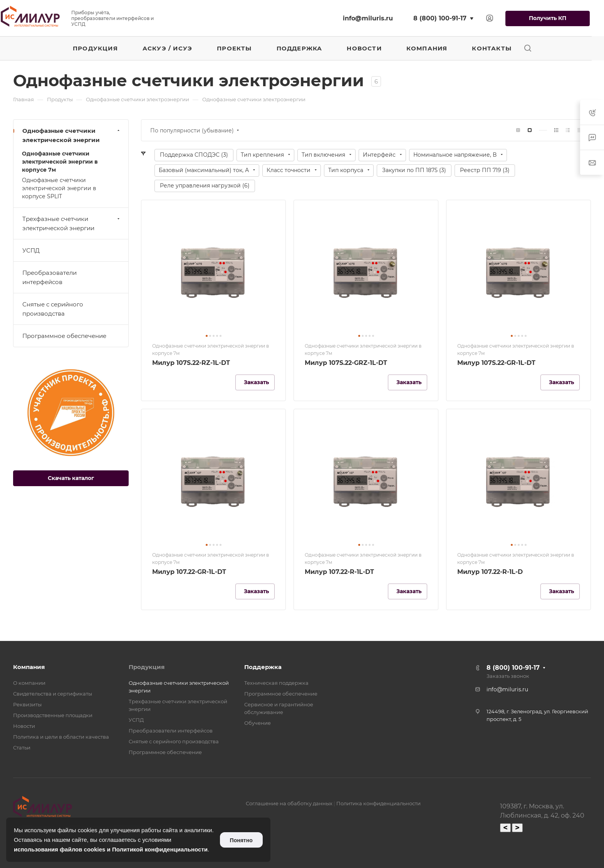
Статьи (22, 748)
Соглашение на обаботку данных (289, 803)
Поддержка (263, 667)
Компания (29, 667)
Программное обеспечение (64, 336)
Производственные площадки (53, 715)
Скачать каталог (71, 478)
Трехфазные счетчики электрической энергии (72, 223)
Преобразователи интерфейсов (49, 277)
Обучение (258, 723)
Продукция (147, 667)
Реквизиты (27, 704)
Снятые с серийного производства (53, 309)
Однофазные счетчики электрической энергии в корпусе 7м (60, 162)
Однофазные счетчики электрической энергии (72, 135)
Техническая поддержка (276, 683)
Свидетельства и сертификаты (53, 694)
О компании (29, 683)
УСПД (31, 250)
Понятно (241, 840)
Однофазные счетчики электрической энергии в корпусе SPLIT (59, 188)
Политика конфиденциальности (378, 803)
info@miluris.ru (368, 18)
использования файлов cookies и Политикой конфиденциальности (111, 849)
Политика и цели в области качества (61, 737)
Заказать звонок (508, 676)
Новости (24, 726)
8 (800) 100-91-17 (440, 18)
